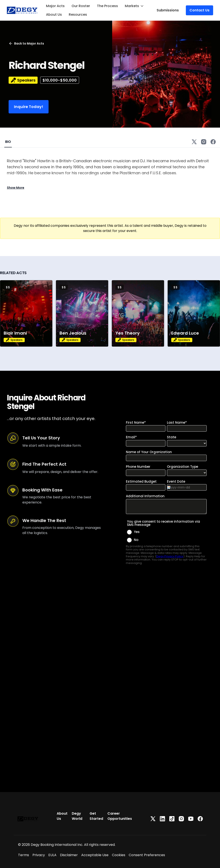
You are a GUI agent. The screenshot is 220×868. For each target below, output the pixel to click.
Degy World (77, 816)
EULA (52, 855)
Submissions (168, 10)
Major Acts (55, 6)
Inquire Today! (29, 107)
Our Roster (81, 6)
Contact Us (199, 10)
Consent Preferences (147, 855)
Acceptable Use (95, 855)
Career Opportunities (120, 816)
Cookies (119, 855)
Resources (78, 15)
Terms (24, 855)
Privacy (39, 855)
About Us (54, 15)
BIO (8, 142)
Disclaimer (69, 855)
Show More (16, 188)
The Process (107, 6)
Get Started (96, 816)
